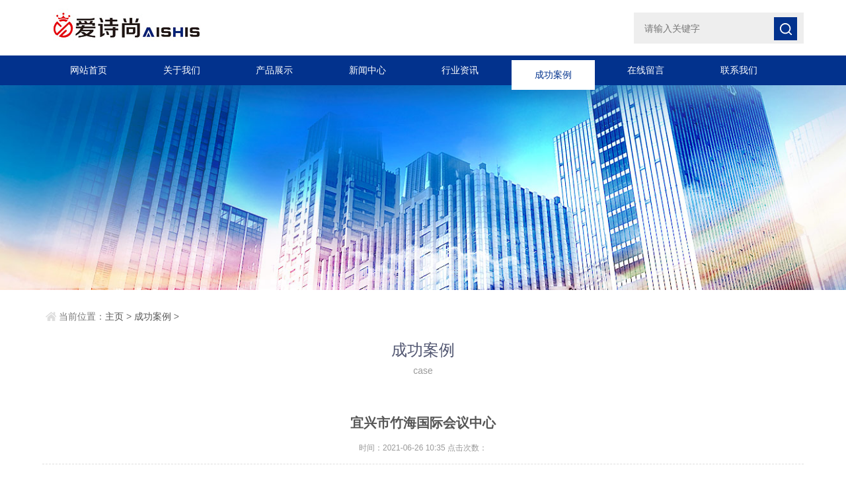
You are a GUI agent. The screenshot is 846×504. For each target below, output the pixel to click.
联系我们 (739, 70)
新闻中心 (367, 70)
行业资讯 (460, 70)
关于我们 (182, 70)
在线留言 (646, 70)
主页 (114, 316)
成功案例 (553, 70)
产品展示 (274, 70)
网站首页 (89, 70)
